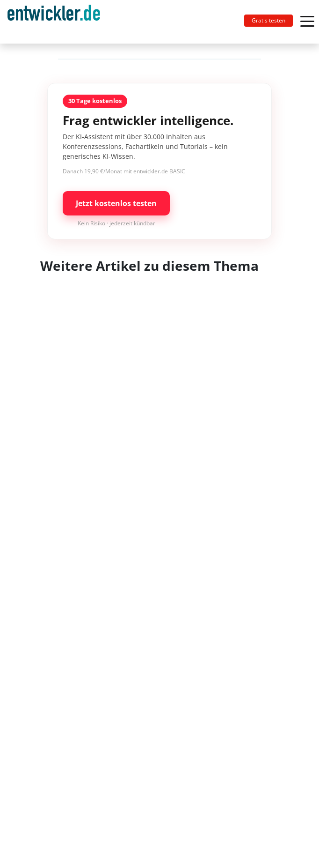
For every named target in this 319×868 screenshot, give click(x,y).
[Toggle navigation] (58, 22)
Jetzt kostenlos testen (116, 203)
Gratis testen (268, 20)
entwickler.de (54, 23)
